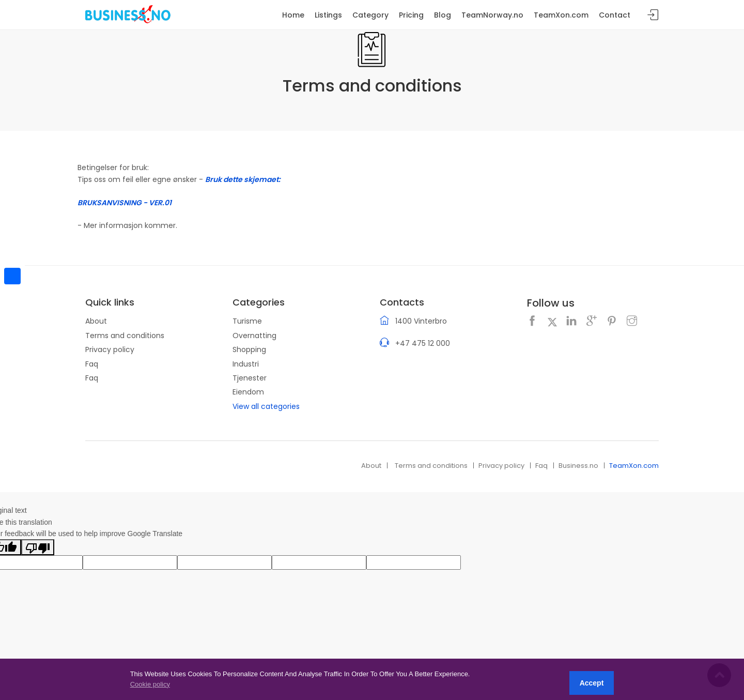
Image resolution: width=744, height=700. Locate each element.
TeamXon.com (634, 466)
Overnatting (254, 336)
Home (293, 15)
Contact (615, 15)
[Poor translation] (38, 547)
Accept (592, 683)
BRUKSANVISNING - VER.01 (125, 203)
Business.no (578, 466)
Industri (246, 364)
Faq (92, 364)
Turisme (247, 321)
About (96, 321)
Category (370, 15)
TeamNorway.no (492, 15)
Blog (443, 15)
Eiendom (248, 392)
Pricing (411, 15)
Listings (328, 15)
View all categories (266, 406)
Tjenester (250, 378)
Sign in (653, 15)
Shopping (249, 349)
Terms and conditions (125, 336)
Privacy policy (110, 349)
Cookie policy (150, 684)
